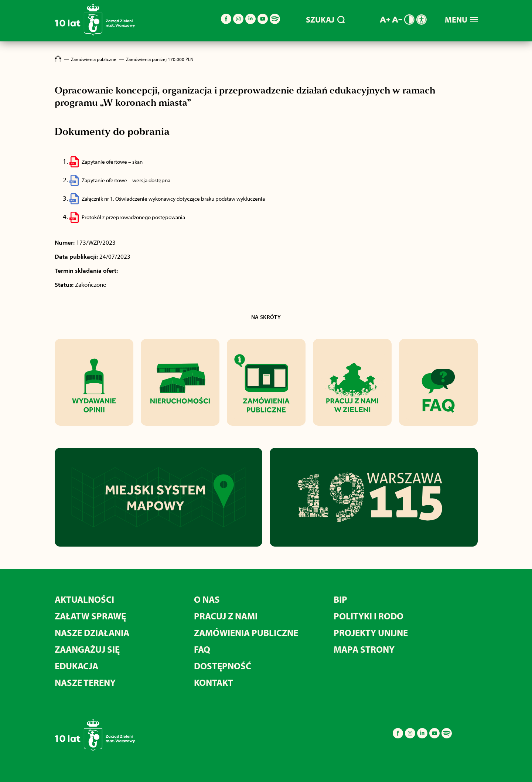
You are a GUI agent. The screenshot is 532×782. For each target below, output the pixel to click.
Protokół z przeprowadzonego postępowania (133, 217)
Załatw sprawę (90, 616)
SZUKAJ (325, 20)
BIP (340, 599)
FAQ (202, 649)
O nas (207, 599)
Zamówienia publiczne (246, 633)
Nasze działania (92, 633)
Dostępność (223, 666)
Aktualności (84, 599)
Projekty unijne (371, 633)
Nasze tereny (85, 682)
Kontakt (214, 682)
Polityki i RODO (369, 616)
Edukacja (76, 666)
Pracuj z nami (226, 616)
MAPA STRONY (364, 649)
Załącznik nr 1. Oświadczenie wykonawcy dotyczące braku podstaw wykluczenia (173, 199)
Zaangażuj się (87, 649)
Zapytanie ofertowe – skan (112, 162)
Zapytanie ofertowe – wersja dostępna (126, 180)
